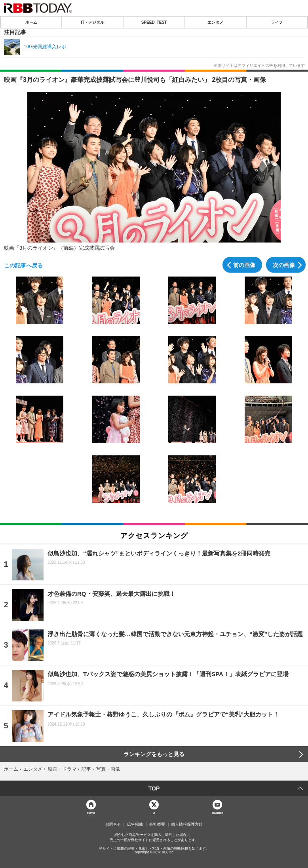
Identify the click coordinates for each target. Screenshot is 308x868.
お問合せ (113, 824)
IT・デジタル (92, 22)
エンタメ (215, 22)
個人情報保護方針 (187, 824)
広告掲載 (135, 824)
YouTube (217, 812)
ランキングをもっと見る (154, 754)
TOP (154, 788)
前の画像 (244, 265)
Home (91, 812)
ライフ (277, 22)
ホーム (31, 22)
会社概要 (157, 824)
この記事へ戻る (23, 265)
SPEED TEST (154, 22)
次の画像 (284, 265)
